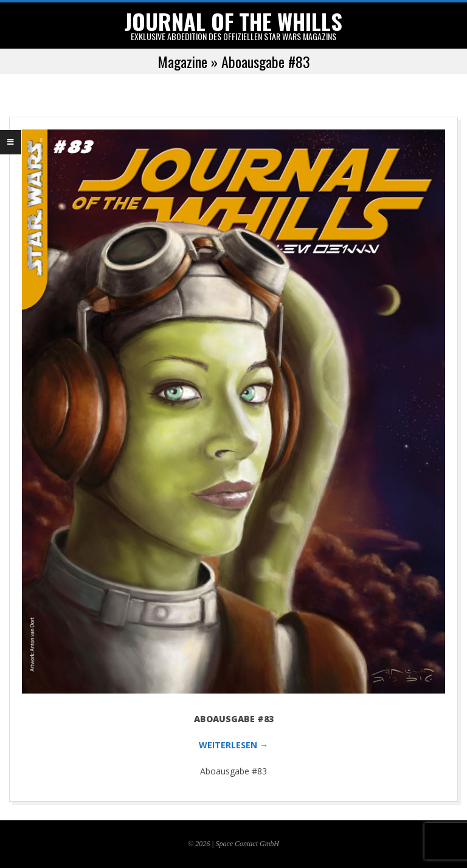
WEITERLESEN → (233, 745)
